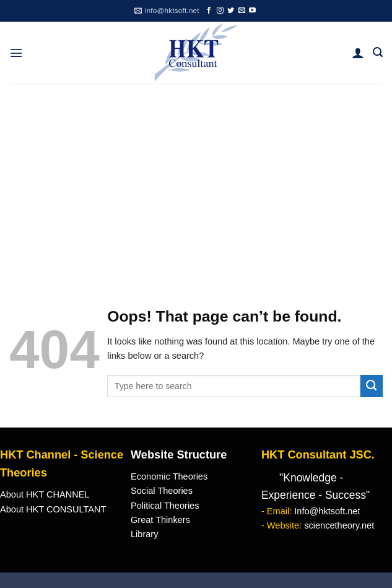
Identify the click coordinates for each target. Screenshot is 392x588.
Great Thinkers (160, 520)
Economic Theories (169, 476)
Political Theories (165, 506)
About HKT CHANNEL (45, 494)
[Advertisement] (196, 177)
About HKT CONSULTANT (53, 509)
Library (144, 534)
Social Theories (162, 491)
